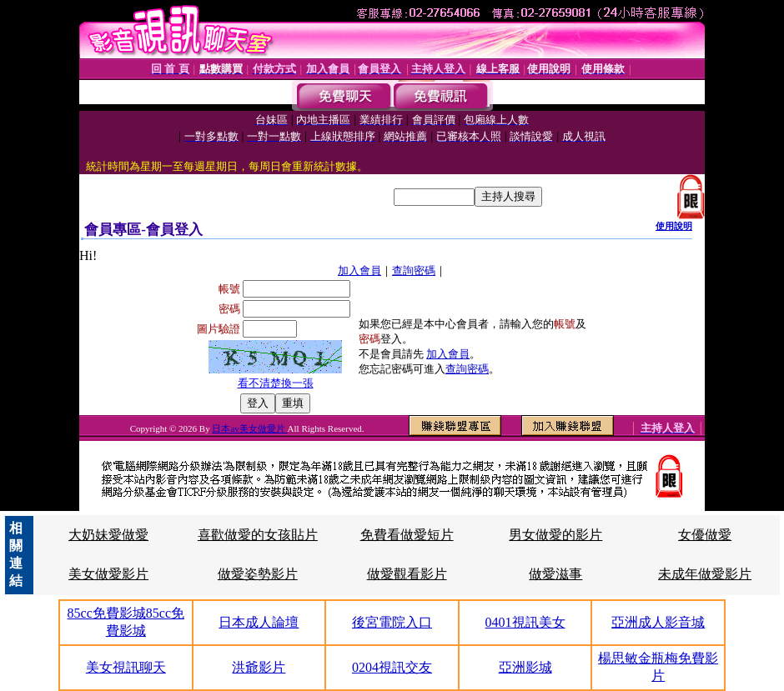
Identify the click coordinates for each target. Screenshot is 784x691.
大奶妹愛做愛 (108, 535)
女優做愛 (705, 535)
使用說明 (674, 226)
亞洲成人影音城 (658, 622)
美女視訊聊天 (126, 667)
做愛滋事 (555, 574)
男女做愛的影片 (555, 535)
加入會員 (359, 270)
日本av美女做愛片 (249, 428)
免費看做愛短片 (407, 535)
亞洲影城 (525, 667)
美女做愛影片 (108, 574)
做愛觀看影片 (407, 574)
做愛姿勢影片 (258, 574)
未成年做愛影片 (705, 574)
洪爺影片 (259, 667)
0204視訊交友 (392, 667)
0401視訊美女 (525, 622)
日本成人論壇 (259, 622)
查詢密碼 (414, 270)
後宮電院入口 (392, 622)
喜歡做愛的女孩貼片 (258, 535)
